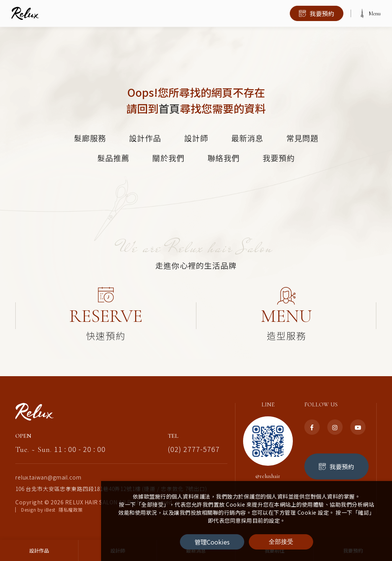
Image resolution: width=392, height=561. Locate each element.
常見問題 (302, 138)
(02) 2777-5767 (194, 443)
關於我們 (168, 158)
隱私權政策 (71, 503)
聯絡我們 (224, 158)
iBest (50, 503)
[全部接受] (281, 542)
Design (29, 503)
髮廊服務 (90, 138)
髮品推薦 (113, 158)
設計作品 (145, 138)
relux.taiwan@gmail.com (48, 471)
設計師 (196, 138)
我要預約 (279, 158)
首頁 (169, 108)
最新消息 (247, 138)
